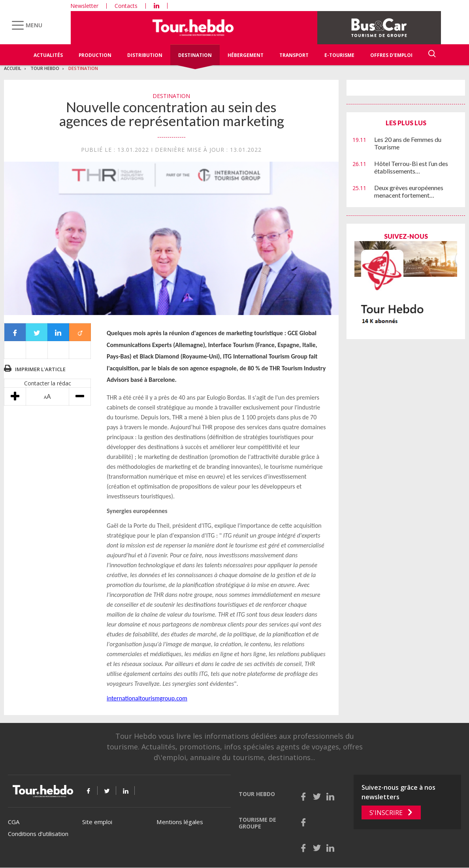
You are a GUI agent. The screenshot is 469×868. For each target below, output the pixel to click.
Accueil (13, 68)
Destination (195, 55)
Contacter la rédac (48, 383)
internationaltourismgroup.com (147, 698)
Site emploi (97, 822)
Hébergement (246, 55)
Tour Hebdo (45, 68)
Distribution (145, 55)
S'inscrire (386, 813)
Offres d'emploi (391, 55)
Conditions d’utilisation (38, 834)
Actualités (48, 55)
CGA (14, 822)
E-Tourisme (339, 55)
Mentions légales (180, 822)
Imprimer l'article (40, 369)
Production (95, 55)
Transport (294, 55)
